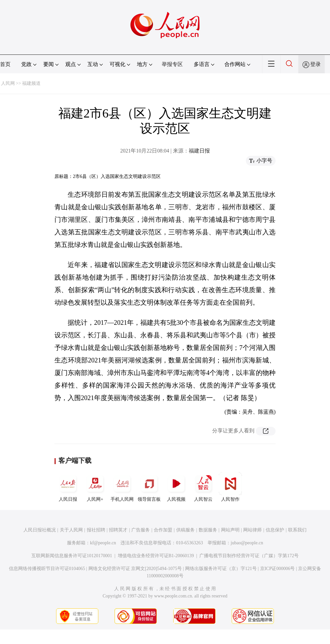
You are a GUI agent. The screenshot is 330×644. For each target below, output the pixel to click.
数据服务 (208, 530)
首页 (5, 64)
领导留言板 (149, 487)
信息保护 (275, 530)
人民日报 (68, 487)
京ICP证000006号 (278, 569)
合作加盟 (163, 530)
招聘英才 (118, 530)
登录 (315, 64)
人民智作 (230, 487)
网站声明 (230, 530)
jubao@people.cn (247, 543)
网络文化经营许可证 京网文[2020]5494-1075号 (135, 569)
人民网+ (95, 487)
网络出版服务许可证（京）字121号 (221, 569)
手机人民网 (122, 487)
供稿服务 (185, 530)
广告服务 (141, 530)
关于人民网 (71, 530)
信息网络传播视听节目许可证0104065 (47, 569)
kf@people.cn (103, 543)
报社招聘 (96, 530)
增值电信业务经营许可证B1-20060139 (156, 556)
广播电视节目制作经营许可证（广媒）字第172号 (249, 556)
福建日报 (199, 151)
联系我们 (297, 530)
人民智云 (203, 487)
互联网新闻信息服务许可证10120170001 (72, 556)
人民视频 (176, 487)
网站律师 (252, 530)
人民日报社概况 (40, 530)
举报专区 (172, 64)
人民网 (8, 83)
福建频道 (31, 83)
